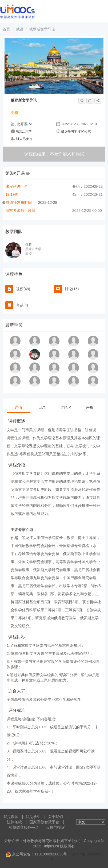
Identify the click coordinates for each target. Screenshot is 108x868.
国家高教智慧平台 (44, 822)
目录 (42, 407)
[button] (28, 173)
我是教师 (11, 817)
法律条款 (14, 822)
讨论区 (66, 407)
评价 (90, 407)
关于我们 (55, 817)
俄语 (20, 29)
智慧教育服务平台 (24, 827)
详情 (18, 407)
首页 (6, 29)
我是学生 (33, 817)
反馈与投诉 (55, 827)
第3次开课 (22, 124)
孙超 (29, 244)
